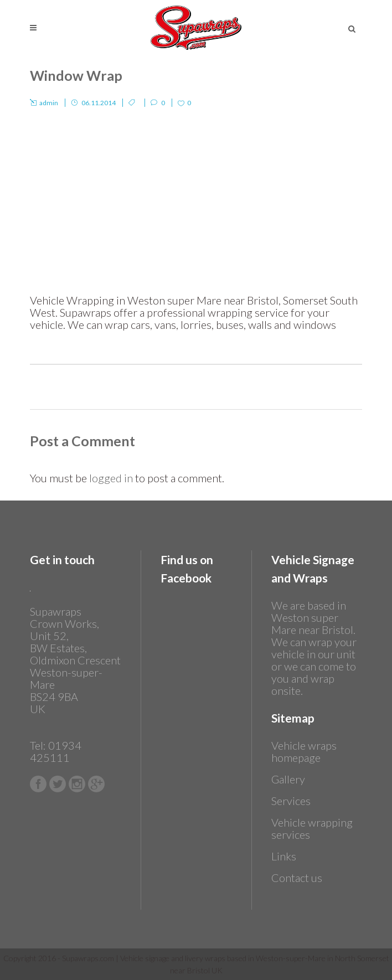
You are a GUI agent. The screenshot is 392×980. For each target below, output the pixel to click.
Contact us (297, 878)
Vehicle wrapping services (312, 828)
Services (291, 801)
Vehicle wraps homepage (304, 751)
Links (284, 856)
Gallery (288, 779)
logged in (111, 478)
